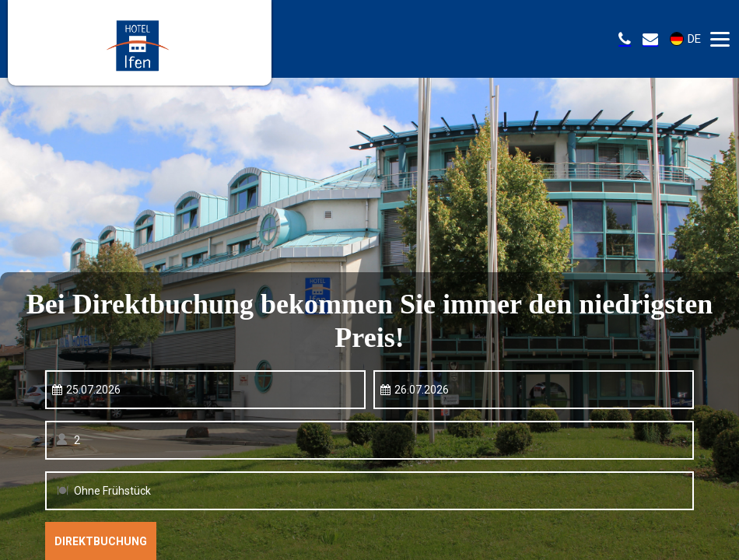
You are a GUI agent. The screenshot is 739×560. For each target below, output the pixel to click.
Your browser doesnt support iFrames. (369, 280)
